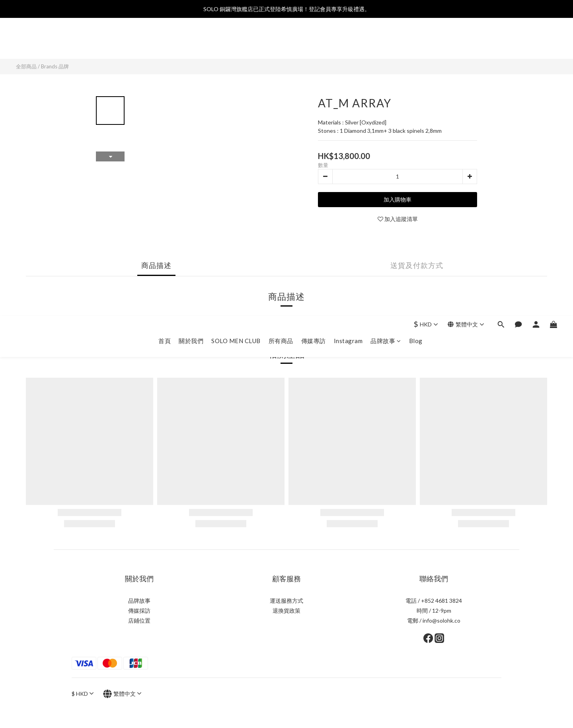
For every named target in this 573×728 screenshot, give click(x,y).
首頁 (165, 43)
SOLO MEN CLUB (236, 43)
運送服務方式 (286, 601)
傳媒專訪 (314, 43)
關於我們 (191, 43)
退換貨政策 (286, 611)
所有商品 (281, 43)
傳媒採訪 (139, 611)
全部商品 (26, 66)
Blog (416, 43)
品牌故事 (386, 43)
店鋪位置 (139, 620)
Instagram (348, 43)
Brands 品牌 (55, 66)
